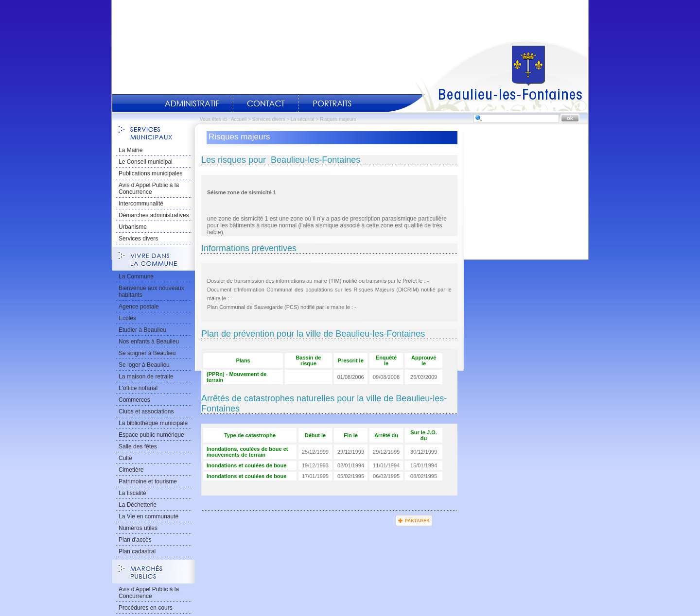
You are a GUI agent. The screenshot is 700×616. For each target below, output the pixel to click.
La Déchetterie (138, 505)
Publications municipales (150, 173)
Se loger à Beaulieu (144, 365)
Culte (125, 458)
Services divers (269, 119)
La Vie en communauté (149, 516)
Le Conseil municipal (146, 162)
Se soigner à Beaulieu (147, 353)
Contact (266, 103)
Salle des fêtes (138, 446)
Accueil (488, 76)
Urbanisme (133, 227)
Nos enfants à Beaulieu (149, 342)
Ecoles (127, 318)
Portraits (332, 103)
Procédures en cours (146, 608)
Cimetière (131, 470)
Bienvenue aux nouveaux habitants (151, 291)
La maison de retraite (146, 376)
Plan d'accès (135, 540)
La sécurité (303, 119)
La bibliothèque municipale (153, 423)
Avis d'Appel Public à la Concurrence (149, 188)
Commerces (134, 400)
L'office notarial (138, 388)
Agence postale (139, 307)
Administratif (192, 103)
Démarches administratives (154, 215)
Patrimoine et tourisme (148, 481)
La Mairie (131, 150)
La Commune (136, 276)
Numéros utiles (138, 528)
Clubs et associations (146, 411)
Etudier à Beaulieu (142, 330)
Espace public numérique (151, 435)
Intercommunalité (141, 204)
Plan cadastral (137, 551)
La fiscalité (132, 493)
